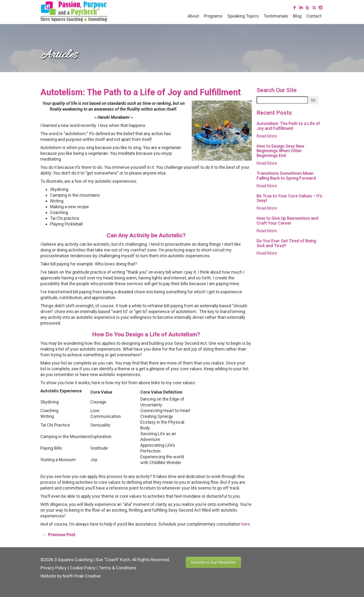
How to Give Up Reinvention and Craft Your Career (287, 221)
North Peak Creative (82, 576)
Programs (213, 16)
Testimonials (276, 16)
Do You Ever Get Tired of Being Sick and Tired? (286, 243)
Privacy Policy (54, 568)
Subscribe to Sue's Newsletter (213, 562)
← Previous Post (59, 535)
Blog (297, 16)
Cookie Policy (83, 568)
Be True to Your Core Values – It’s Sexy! (289, 198)
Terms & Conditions (118, 568)
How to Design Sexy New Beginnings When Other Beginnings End (280, 151)
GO (313, 100)
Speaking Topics (243, 16)
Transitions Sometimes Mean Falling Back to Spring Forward (286, 176)
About (193, 16)
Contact (314, 16)
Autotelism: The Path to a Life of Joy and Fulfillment (288, 126)
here (246, 524)
